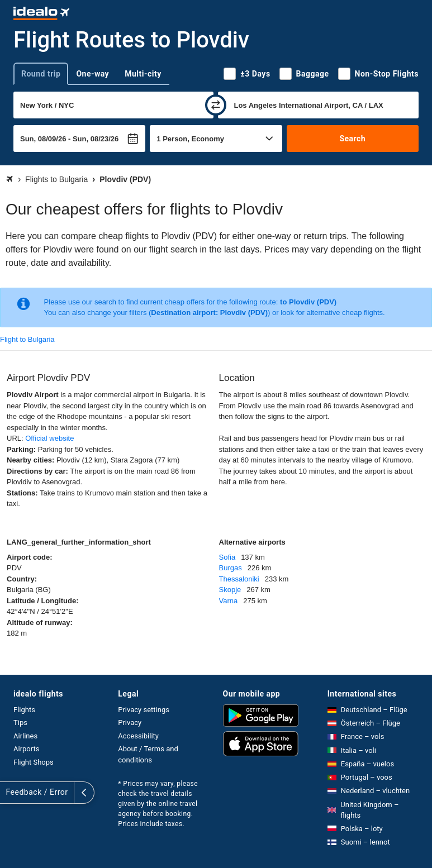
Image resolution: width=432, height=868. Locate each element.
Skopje (230, 590)
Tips (20, 722)
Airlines (25, 736)
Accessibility (138, 736)
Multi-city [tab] (143, 74)
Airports (26, 749)
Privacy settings (144, 710)
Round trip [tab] (41, 74)
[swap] (216, 105)
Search (352, 139)
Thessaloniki (239, 579)
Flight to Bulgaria (27, 339)
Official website (49, 438)
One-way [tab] (92, 74)
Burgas (231, 568)
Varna (229, 601)
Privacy (130, 722)
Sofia (227, 557)
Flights (24, 710)
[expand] (10, 793)
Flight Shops (34, 762)
